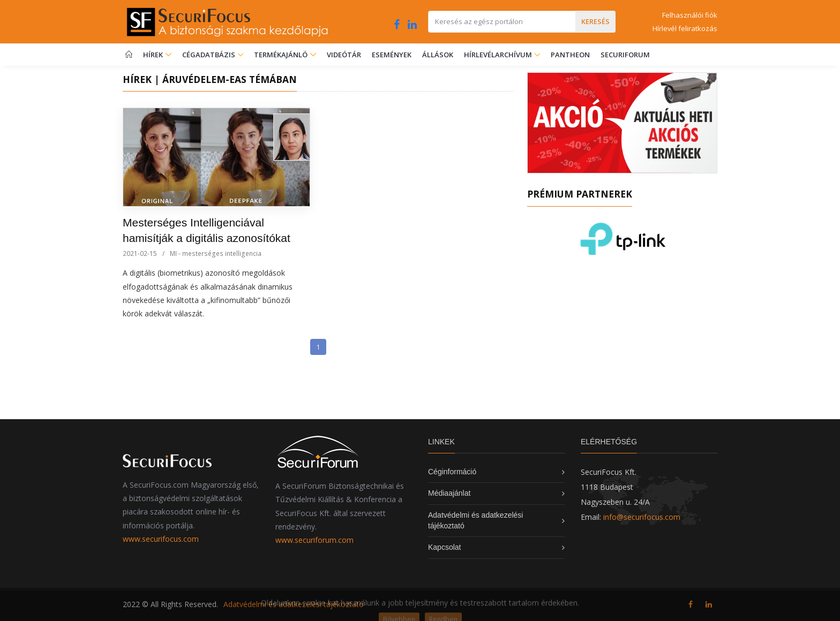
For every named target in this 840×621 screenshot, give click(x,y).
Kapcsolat (444, 547)
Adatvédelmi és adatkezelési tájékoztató (294, 604)
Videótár (344, 55)
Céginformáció (452, 472)
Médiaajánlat (449, 493)
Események (392, 55)
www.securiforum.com (314, 540)
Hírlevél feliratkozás (685, 28)
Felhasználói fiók (690, 15)
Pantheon (570, 55)
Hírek (157, 55)
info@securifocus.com (642, 517)
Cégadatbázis (209, 55)
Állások (438, 55)
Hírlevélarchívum (499, 55)
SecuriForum (625, 55)
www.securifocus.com (161, 539)
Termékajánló (285, 55)
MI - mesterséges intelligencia (216, 253)
